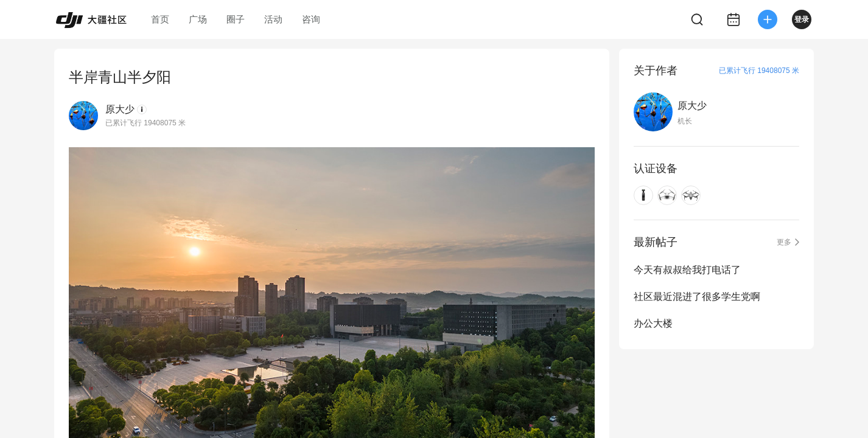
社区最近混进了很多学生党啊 (697, 297)
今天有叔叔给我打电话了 (687, 270)
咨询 (311, 19)
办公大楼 (653, 323)
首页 (160, 19)
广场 (198, 19)
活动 (273, 19)
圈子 (236, 19)
